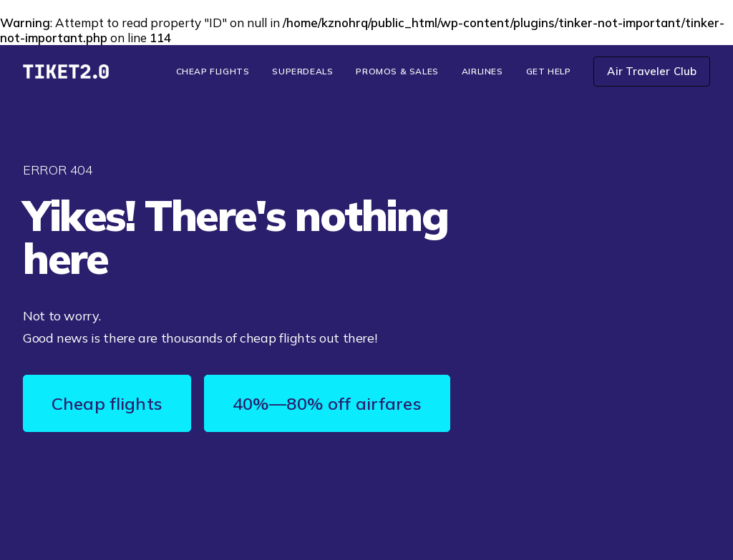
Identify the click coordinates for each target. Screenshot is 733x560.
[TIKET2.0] (66, 72)
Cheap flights (107, 403)
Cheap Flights (213, 71)
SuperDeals (302, 71)
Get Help (549, 71)
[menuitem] (218, 72)
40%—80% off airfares (327, 403)
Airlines (482, 71)
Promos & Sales (397, 71)
